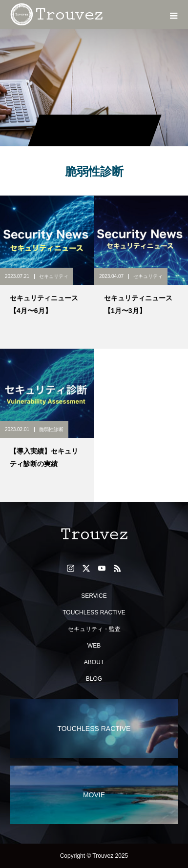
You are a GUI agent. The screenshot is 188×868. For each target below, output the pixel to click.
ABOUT (94, 662)
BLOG (94, 679)
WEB (94, 646)
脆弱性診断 (51, 429)
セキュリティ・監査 (94, 629)
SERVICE (94, 596)
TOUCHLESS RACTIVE (94, 612)
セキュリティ (54, 276)
